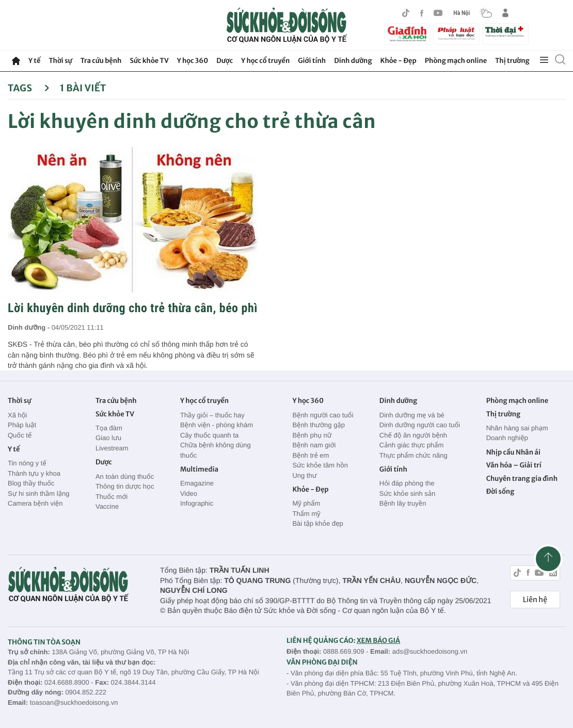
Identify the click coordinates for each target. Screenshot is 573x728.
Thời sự (60, 61)
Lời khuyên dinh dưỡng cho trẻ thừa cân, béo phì (133, 308)
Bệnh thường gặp (319, 425)
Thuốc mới (112, 497)
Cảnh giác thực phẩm (412, 445)
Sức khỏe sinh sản (407, 494)
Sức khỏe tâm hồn (320, 465)
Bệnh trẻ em (311, 455)
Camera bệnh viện (35, 503)
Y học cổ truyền (265, 61)
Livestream (112, 448)
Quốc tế (20, 435)
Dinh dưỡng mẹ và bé (412, 415)
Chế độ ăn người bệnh (413, 435)
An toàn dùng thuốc (125, 476)
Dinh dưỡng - (30, 327)
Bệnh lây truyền (403, 503)
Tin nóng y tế (27, 463)
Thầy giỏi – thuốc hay (212, 415)
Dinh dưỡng (353, 61)
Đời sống (500, 491)
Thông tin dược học (125, 486)
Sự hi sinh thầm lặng (38, 494)
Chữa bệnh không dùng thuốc (216, 450)
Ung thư (304, 475)
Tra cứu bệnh (101, 61)
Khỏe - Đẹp (399, 61)
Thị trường (512, 61)
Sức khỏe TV (149, 61)
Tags (29, 88)
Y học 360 (193, 61)
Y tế (34, 61)
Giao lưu (108, 438)
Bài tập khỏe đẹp (317, 523)
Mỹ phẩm (306, 503)
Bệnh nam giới (314, 445)
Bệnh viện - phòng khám (217, 425)
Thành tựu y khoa (34, 473)
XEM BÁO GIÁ (378, 641)
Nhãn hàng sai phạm (517, 428)
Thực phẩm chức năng (413, 455)
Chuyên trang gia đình (522, 479)
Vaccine (107, 506)
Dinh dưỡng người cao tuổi (420, 425)
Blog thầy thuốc (31, 483)
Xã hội (18, 415)
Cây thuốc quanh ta (209, 435)
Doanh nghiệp (507, 438)
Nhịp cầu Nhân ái (513, 452)
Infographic (197, 503)
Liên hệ (535, 600)
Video (189, 494)
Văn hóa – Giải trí (514, 465)
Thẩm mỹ (306, 514)
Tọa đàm (109, 428)
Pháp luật (22, 425)
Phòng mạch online (456, 61)
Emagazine (197, 483)
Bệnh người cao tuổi (323, 415)
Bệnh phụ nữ (312, 435)
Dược (225, 61)
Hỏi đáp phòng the (407, 483)
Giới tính (312, 61)
